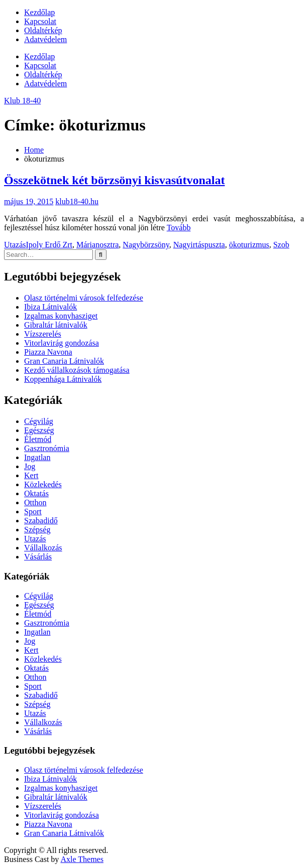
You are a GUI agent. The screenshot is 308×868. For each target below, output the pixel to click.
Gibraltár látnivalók (56, 325)
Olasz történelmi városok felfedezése (84, 298)
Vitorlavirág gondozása (62, 343)
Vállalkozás (43, 548)
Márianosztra (97, 245)
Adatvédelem (45, 39)
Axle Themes (82, 859)
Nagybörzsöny (146, 245)
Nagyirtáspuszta (199, 245)
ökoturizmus (249, 245)
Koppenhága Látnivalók (63, 379)
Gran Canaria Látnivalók (64, 361)
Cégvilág (39, 421)
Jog (30, 466)
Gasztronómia (47, 448)
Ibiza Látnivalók (50, 307)
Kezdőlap (39, 12)
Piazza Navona (48, 352)
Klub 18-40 (22, 101)
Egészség (39, 430)
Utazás (15, 245)
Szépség (37, 530)
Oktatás (36, 493)
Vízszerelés (43, 334)
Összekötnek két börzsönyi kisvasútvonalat (114, 180)
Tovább (179, 228)
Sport (33, 512)
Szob (281, 245)
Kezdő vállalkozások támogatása (77, 370)
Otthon (35, 502)
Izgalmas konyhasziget (61, 316)
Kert (31, 475)
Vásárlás (38, 557)
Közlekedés (43, 484)
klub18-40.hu (77, 201)
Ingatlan (37, 457)
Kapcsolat (40, 21)
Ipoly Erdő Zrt (49, 245)
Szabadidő (41, 521)
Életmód (38, 439)
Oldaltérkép (43, 30)
